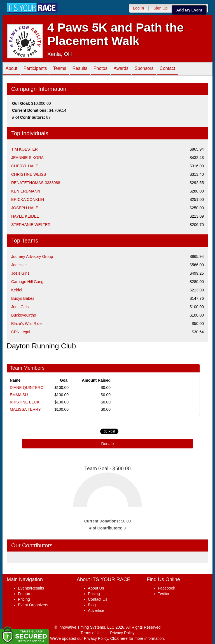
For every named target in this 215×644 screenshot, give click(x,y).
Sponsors (144, 69)
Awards (121, 69)
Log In (138, 8)
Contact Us (98, 599)
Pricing (24, 599)
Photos (101, 69)
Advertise (96, 610)
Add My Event (189, 10)
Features (26, 594)
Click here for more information (137, 638)
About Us (96, 588)
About (11, 69)
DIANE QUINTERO (27, 388)
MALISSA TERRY (25, 409)
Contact (167, 69)
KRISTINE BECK (25, 402)
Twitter (164, 594)
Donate (107, 444)
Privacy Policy (122, 633)
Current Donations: (102, 521)
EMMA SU (19, 395)
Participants (35, 69)
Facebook (166, 588)
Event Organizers (33, 605)
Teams (59, 69)
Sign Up (161, 8)
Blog (92, 605)
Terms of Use (92, 633)
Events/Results (31, 588)
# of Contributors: (106, 528)
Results (80, 69)
